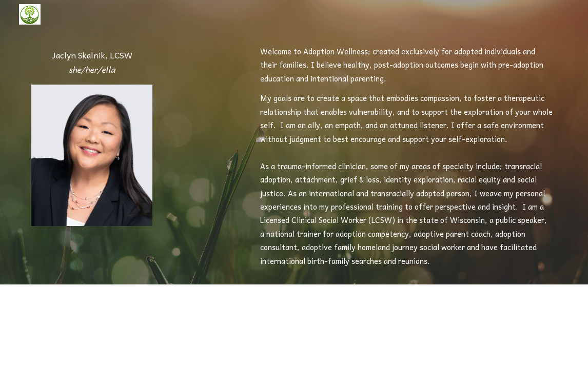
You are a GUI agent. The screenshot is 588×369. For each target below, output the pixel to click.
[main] (92, 63)
